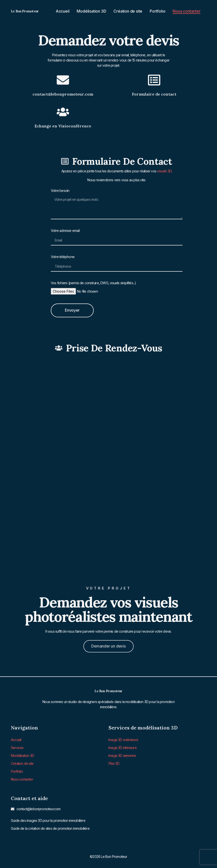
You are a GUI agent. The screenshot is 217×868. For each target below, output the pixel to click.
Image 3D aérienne (122, 755)
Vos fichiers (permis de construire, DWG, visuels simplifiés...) (93, 283)
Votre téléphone (63, 257)
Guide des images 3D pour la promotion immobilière (48, 819)
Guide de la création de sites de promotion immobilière (50, 826)
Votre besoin (60, 191)
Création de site (128, 11)
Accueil (63, 11)
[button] (109, 640)
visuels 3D (164, 171)
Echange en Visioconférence (63, 126)
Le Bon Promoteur (25, 11)
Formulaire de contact (154, 94)
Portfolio (157, 11)
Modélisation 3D (91, 11)
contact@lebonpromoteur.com (63, 94)
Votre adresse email (65, 231)
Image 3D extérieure (123, 739)
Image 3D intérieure (123, 747)
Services (17, 747)
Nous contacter (186, 11)
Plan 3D (114, 762)
